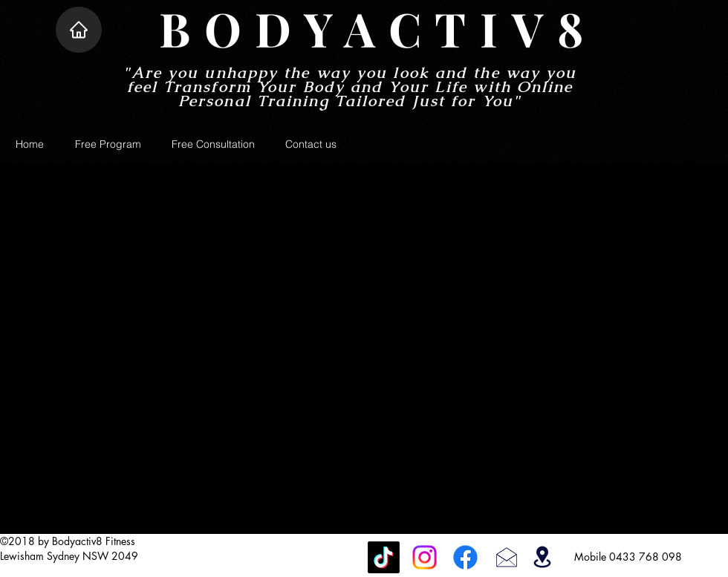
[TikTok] (384, 557)
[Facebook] (465, 557)
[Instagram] (425, 557)
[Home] (79, 30)
